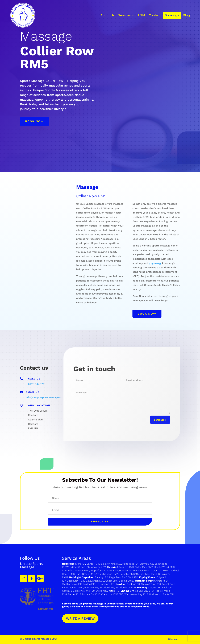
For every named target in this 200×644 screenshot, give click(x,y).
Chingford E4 (161, 581)
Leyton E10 (89, 584)
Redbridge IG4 (130, 564)
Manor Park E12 (75, 587)
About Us (107, 15)
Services (124, 15)
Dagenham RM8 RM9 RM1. (124, 577)
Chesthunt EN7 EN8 (112, 594)
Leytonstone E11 (105, 584)
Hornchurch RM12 (129, 574)
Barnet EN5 (74, 594)
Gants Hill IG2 (94, 564)
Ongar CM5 (112, 581)
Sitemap (173, 639)
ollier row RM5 (160, 570)
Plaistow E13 (91, 587)
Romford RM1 (126, 567)
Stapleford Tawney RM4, (76, 570)
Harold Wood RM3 (164, 567)
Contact (155, 15)
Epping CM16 (126, 581)
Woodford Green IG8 (78, 567)
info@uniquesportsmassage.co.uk (46, 397)
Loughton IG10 (96, 581)
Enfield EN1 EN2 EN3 (142, 591)
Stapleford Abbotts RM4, (105, 570)
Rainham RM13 (149, 574)
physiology (155, 263)
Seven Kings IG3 (112, 564)
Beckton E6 (133, 584)
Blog (186, 15)
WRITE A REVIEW (80, 619)
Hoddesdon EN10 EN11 (162, 594)
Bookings (172, 15)
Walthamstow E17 (72, 584)
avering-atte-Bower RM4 (135, 570)
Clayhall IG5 (147, 564)
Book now (34, 121)
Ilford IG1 (80, 564)
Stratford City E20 (126, 587)
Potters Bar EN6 (91, 594)
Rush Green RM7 (85, 574)
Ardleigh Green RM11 (107, 574)
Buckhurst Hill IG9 (77, 581)
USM (141, 15)
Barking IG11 (101, 577)
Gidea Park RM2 (144, 567)
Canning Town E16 (151, 584)
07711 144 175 (36, 384)
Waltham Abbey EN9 (136, 594)
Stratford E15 (107, 587)
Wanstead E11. (99, 567)
